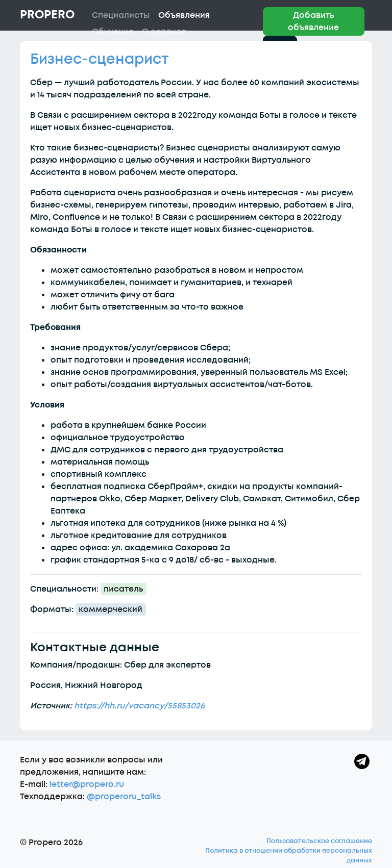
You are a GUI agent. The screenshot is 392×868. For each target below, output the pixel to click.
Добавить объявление (313, 21)
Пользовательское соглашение (319, 841)
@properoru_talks (124, 797)
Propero (47, 15)
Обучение (113, 32)
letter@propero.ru (87, 784)
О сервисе (164, 32)
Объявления (184, 15)
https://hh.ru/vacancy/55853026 (139, 706)
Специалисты (121, 15)
